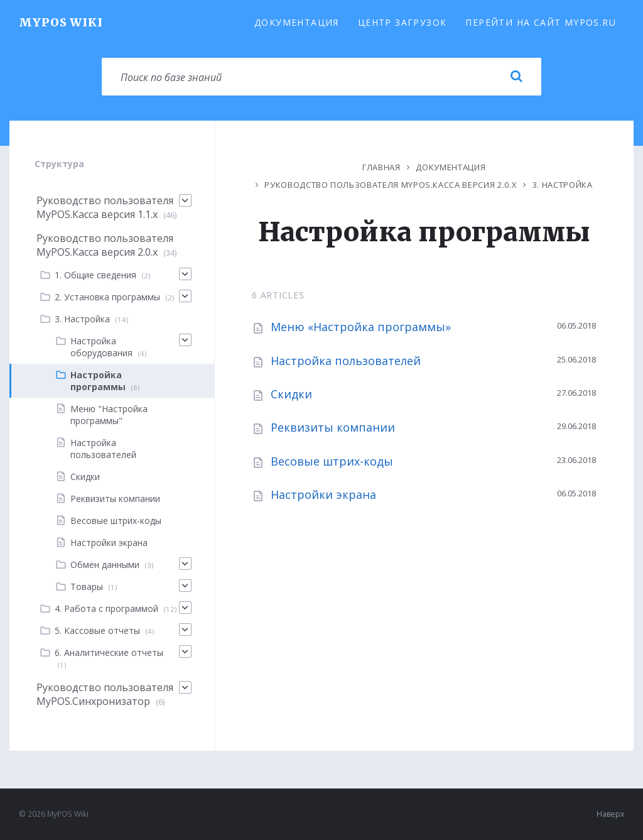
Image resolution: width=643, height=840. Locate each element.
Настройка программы (98, 381)
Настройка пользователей (346, 361)
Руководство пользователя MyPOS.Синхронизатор (105, 694)
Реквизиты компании (333, 427)
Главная (381, 167)
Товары (87, 586)
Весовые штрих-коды (332, 461)
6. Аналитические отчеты (109, 652)
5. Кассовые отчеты (97, 630)
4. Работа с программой (106, 608)
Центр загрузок (403, 22)
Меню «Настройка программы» (361, 327)
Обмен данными (105, 565)
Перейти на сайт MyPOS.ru (541, 22)
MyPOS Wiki (61, 22)
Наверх (610, 814)
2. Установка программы (107, 297)
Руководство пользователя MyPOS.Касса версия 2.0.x (391, 185)
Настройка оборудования (101, 347)
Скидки (291, 394)
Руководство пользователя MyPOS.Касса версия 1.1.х (105, 207)
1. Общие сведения (95, 275)
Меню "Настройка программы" (109, 415)
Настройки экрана (323, 494)
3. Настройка (563, 185)
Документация (297, 22)
